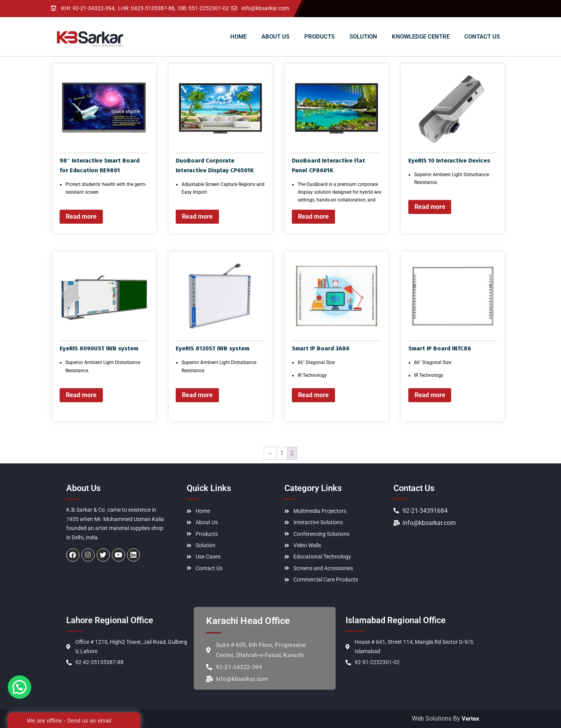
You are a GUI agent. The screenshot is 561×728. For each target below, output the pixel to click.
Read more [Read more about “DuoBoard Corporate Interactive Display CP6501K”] (197, 216)
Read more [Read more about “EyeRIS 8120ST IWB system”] (197, 395)
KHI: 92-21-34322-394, (88, 9)
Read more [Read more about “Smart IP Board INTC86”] (430, 395)
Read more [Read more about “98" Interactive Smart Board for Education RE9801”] (81, 216)
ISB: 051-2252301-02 (204, 9)
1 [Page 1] (282, 453)
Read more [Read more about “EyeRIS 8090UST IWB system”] (81, 395)
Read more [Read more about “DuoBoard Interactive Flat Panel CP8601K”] (313, 216)
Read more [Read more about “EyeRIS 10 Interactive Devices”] (430, 207)
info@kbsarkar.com (265, 9)
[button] (19, 687)
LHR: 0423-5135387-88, (147, 9)
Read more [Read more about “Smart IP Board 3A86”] (313, 395)
